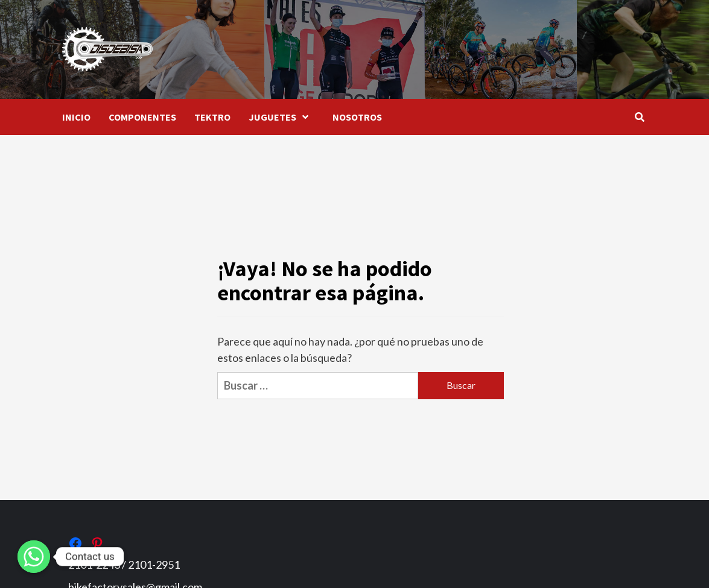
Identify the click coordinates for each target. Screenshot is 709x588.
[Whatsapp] (34, 557)
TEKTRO (212, 117)
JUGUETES (281, 117)
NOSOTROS (357, 117)
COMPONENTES (142, 117)
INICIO (76, 117)
